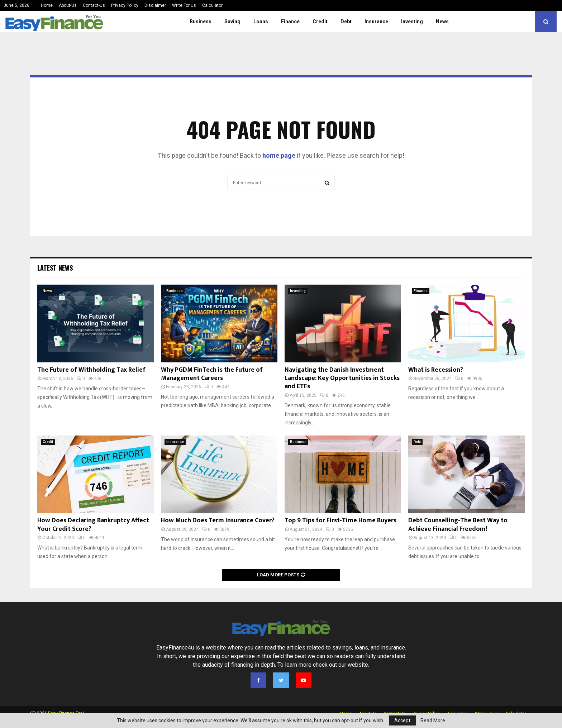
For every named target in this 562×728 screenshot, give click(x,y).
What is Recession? (436, 370)
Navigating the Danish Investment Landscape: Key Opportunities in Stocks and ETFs (342, 378)
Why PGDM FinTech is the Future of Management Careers (212, 374)
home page (279, 155)
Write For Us (184, 5)
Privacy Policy (125, 5)
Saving (232, 22)
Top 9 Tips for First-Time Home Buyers (340, 520)
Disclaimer (155, 5)
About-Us (68, 5)
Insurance (376, 22)
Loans (261, 22)
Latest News (55, 268)
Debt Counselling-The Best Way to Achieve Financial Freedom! (458, 525)
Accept (402, 720)
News (442, 22)
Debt (346, 22)
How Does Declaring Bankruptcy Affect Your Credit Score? (93, 525)
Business (201, 22)
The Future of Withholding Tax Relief (91, 370)
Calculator (212, 5)
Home (47, 5)
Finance (290, 22)
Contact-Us (94, 5)
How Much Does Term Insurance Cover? (218, 520)
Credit (320, 22)
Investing (412, 22)
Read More (433, 720)
